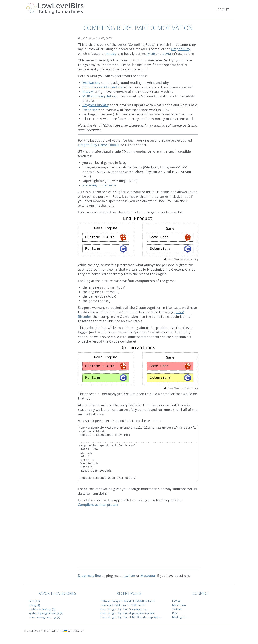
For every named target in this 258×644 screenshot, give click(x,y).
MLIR (151, 54)
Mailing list (179, 617)
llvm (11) (34, 601)
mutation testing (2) (42, 609)
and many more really (99, 185)
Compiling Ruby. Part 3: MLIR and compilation (131, 617)
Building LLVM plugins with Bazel (123, 605)
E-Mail (176, 601)
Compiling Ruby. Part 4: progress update (127, 613)
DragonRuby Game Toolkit (98, 145)
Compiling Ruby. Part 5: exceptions (123, 609)
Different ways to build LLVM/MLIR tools (128, 601)
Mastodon (148, 576)
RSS (175, 613)
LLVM (167, 54)
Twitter (177, 609)
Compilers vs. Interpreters (98, 505)
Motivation (91, 83)
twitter (130, 576)
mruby (111, 54)
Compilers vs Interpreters (102, 87)
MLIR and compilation (99, 96)
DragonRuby (181, 49)
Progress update (95, 105)
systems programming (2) (46, 613)
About (223, 10)
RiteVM (88, 92)
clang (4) (34, 605)
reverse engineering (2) (44, 617)
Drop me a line (89, 576)
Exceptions (91, 110)
